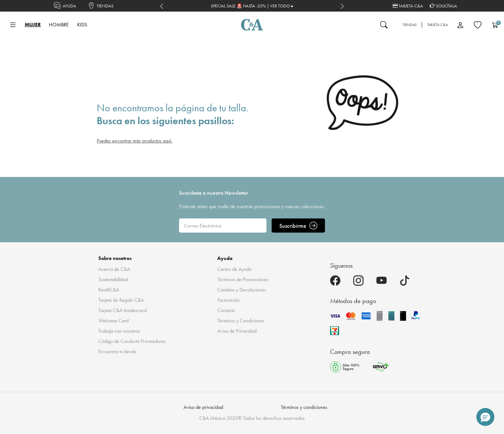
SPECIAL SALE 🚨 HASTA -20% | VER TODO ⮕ (252, 6)
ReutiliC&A (109, 290)
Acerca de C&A (114, 269)
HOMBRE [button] (59, 25)
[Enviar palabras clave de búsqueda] (384, 25)
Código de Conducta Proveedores (132, 341)
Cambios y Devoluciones (242, 290)
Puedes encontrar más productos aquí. (135, 141)
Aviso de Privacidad (237, 331)
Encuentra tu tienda (117, 351)
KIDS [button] (82, 25)
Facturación (229, 300)
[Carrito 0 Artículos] (495, 25)
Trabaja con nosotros (119, 331)
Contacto (226, 310)
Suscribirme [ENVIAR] (298, 226)
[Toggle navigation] (13, 25)
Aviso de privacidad (203, 407)
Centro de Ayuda (234, 269)
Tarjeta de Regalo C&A (121, 300)
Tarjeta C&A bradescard (122, 310)
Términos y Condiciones (241, 321)
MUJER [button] (33, 25)
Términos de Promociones (243, 279)
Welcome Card (113, 321)
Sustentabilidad (113, 279)
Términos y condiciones (304, 407)
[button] (485, 417)
